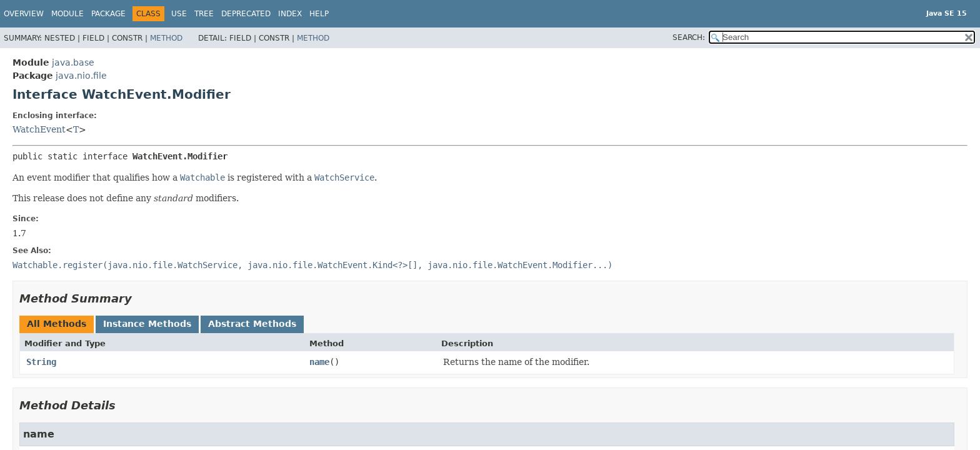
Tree (204, 14)
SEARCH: (689, 37)
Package (108, 14)
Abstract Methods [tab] (252, 324)
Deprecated (246, 14)
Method (166, 38)
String (41, 362)
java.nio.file (81, 76)
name (319, 362)
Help (319, 14)
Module (67, 14)
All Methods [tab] (57, 324)
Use (179, 14)
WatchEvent (39, 129)
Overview (24, 14)
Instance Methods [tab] (147, 324)
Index (290, 14)
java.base (73, 62)
